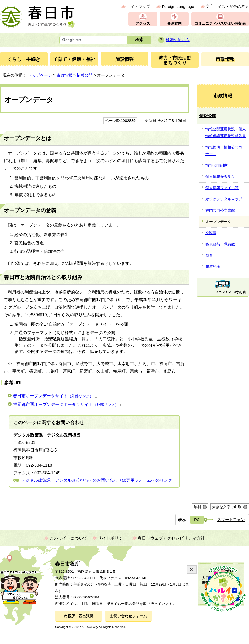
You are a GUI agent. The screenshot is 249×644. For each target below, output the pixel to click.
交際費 (211, 233)
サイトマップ (138, 6)
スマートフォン (231, 520)
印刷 (197, 507)
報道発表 (213, 266)
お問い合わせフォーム (128, 616)
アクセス (143, 23)
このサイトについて (68, 538)
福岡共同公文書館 (220, 210)
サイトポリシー (112, 538)
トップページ (40, 75)
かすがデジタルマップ (224, 199)
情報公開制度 (216, 165)
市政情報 (64, 75)
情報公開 (85, 75)
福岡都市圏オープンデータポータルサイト (68, 404)
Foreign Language (178, 6)
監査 (209, 255)
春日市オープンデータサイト (55, 396)
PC (197, 520)
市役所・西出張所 (79, 616)
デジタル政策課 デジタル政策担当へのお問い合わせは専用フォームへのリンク (97, 480)
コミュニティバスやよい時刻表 (220, 23)
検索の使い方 (178, 40)
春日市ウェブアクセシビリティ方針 (171, 538)
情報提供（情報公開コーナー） (226, 151)
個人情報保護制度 (220, 176)
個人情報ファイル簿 (222, 188)
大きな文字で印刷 (227, 507)
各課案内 (174, 23)
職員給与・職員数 (220, 244)
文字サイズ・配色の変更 (227, 6)
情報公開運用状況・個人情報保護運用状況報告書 (226, 132)
